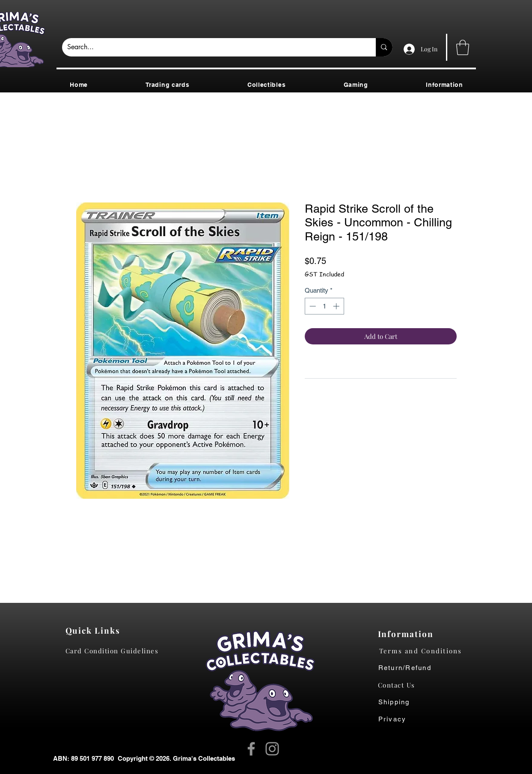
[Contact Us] (401, 685)
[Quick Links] (95, 630)
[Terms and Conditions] (427, 651)
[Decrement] (312, 306)
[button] (463, 47)
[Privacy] (401, 719)
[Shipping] (399, 702)
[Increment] (337, 306)
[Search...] (213, 47)
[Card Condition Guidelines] (115, 651)
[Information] (408, 634)
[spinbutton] (324, 306)
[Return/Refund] (427, 668)
